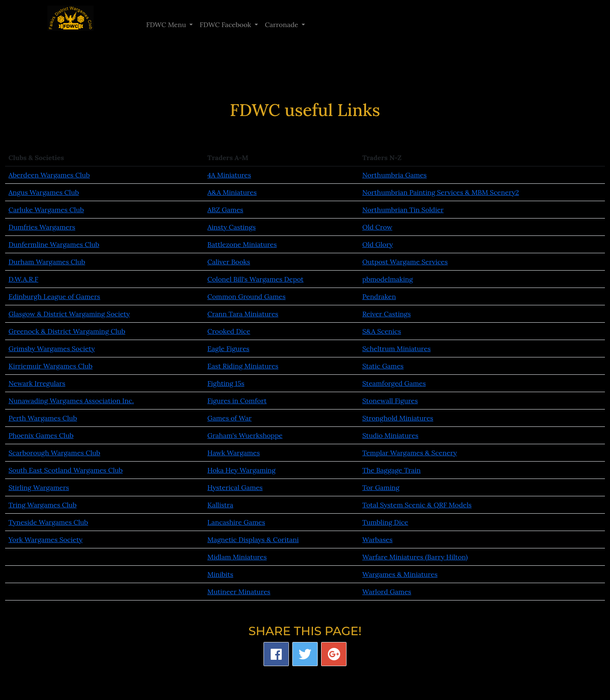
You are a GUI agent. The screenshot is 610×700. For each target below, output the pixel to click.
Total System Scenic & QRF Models (417, 505)
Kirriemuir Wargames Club (50, 366)
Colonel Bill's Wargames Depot (256, 279)
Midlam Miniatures (237, 557)
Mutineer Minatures (239, 592)
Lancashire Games (236, 522)
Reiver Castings (386, 314)
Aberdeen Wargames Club (49, 175)
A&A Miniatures (232, 192)
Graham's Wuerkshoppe (245, 435)
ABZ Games (226, 210)
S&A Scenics (382, 331)
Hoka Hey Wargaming (242, 470)
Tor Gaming (381, 487)
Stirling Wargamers (39, 487)
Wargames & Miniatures (400, 574)
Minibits (220, 574)
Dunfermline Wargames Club (54, 244)
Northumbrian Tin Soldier (403, 210)
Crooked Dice (229, 331)
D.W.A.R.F (23, 279)
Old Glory (377, 244)
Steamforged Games (394, 383)
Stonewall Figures (390, 401)
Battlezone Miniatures (242, 244)
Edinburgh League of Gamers (54, 296)
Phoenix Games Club (41, 435)
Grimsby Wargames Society (52, 349)
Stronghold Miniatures (398, 418)
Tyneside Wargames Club (48, 522)
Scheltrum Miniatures (396, 349)
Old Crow (377, 227)
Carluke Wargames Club (46, 210)
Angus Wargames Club (44, 192)
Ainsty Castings (232, 227)
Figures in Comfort (237, 401)
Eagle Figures (229, 349)
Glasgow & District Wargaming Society (69, 314)
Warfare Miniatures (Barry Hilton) (415, 557)
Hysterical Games (235, 487)
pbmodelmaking (387, 279)
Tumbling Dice (385, 522)
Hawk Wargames (234, 453)
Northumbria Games (394, 175)
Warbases (377, 540)
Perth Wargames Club (43, 418)
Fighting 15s (226, 383)
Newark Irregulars (37, 383)
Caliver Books (229, 262)
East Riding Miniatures (243, 366)
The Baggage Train (391, 470)
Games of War (230, 418)
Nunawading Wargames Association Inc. (71, 401)
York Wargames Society (46, 540)
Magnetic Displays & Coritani (253, 540)
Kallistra (220, 505)
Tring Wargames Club (43, 505)
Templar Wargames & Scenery (409, 453)
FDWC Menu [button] (167, 25)
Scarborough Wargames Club (54, 453)
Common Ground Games (247, 296)
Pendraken (379, 296)
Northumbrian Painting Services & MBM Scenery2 (441, 192)
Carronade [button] (282, 25)
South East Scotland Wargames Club (66, 470)
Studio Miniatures (390, 435)
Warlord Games (387, 592)
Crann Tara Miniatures (243, 314)
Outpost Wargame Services (405, 262)
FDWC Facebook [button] (226, 25)
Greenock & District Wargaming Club (67, 331)
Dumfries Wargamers (42, 227)
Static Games (383, 366)
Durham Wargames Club (47, 262)
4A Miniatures (229, 175)
